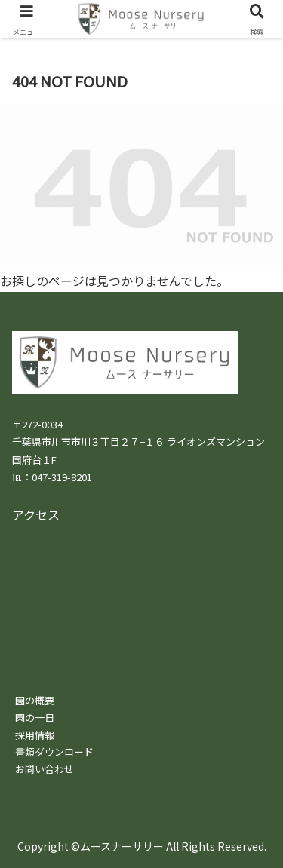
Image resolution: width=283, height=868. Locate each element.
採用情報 (35, 735)
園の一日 (35, 718)
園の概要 (35, 700)
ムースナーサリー (122, 846)
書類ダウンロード (54, 751)
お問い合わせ (45, 769)
